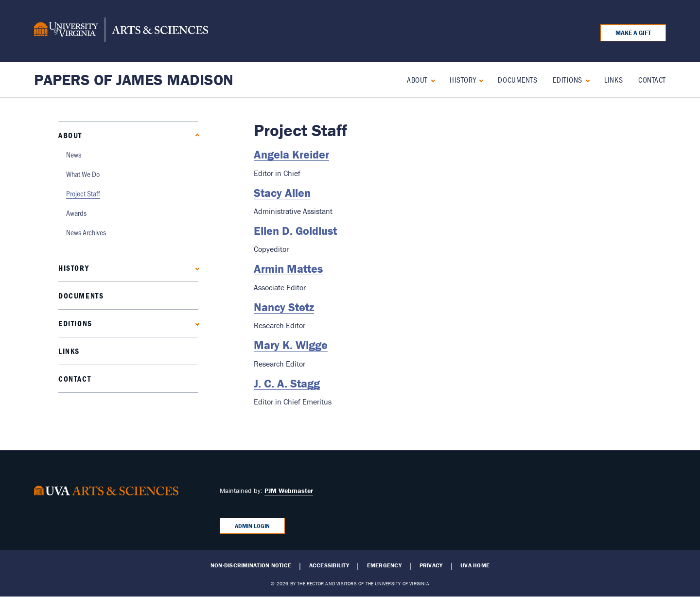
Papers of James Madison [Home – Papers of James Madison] (134, 79)
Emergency (384, 565)
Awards (76, 213)
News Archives (86, 232)
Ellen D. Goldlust (295, 231)
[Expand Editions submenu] (586, 79)
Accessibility (329, 565)
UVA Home (475, 565)
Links (613, 79)
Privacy (431, 565)
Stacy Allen (282, 193)
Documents (517, 79)
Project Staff (83, 193)
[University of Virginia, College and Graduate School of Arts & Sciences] (121, 31)
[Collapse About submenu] (431, 79)
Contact (652, 79)
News (74, 154)
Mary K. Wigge (291, 345)
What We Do (83, 174)
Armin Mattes (288, 269)
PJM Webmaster (289, 491)
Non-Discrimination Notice (251, 565)
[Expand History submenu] (479, 79)
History (463, 79)
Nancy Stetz (284, 307)
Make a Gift (633, 33)
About (417, 79)
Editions (567, 79)
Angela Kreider (291, 154)
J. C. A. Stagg (287, 383)
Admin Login (252, 526)
